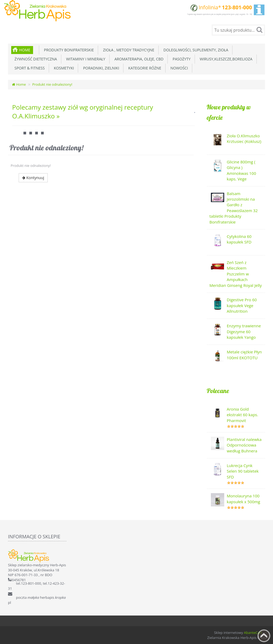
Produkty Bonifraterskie (68, 50)
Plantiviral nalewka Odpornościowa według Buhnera (244, 445)
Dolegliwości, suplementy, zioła (195, 50)
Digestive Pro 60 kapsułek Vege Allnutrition (242, 305)
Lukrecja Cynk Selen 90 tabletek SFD (243, 471)
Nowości (178, 68)
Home (25, 50)
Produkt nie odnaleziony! (52, 84)
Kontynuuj (33, 178)
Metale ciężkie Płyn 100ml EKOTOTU (244, 355)
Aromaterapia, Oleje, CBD (138, 59)
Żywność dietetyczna (35, 59)
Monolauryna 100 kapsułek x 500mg (244, 499)
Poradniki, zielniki (100, 68)
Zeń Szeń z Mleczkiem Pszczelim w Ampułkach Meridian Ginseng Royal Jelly (236, 274)
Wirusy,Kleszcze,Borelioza (225, 59)
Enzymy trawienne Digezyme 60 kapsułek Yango (244, 331)
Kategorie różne (144, 68)
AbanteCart (253, 633)
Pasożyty (181, 59)
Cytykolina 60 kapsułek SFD (239, 239)
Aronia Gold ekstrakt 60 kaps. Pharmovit (243, 415)
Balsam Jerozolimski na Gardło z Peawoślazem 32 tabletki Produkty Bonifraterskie (234, 208)
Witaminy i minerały (85, 59)
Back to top (264, 636)
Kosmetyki (63, 68)
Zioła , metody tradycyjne (128, 50)
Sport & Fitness (29, 68)
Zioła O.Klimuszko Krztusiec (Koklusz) (244, 139)
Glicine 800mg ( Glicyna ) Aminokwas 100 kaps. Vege (242, 170)
